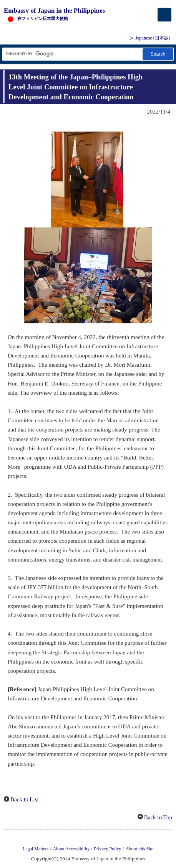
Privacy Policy (108, 849)
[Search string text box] (72, 54)
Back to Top (158, 817)
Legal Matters (36, 849)
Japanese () (153, 38)
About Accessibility (71, 849)
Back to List (25, 799)
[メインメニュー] (164, 15)
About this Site (139, 849)
